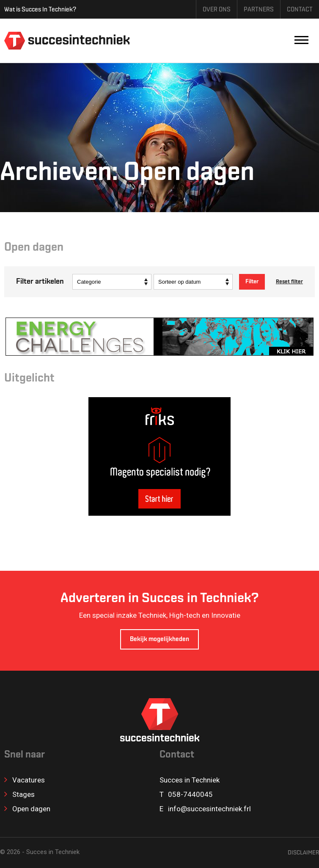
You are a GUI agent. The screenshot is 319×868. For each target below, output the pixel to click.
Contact (300, 10)
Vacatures (25, 780)
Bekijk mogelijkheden (159, 640)
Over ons (217, 10)
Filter (252, 282)
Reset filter (289, 282)
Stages (19, 794)
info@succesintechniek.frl (209, 809)
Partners (259, 10)
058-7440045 (190, 794)
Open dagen (27, 809)
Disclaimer (303, 853)
